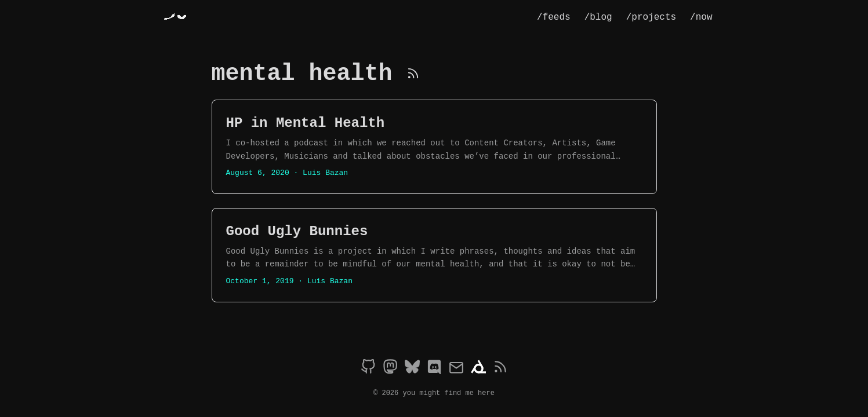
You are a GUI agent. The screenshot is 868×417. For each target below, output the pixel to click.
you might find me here (449, 392)
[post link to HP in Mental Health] (434, 147)
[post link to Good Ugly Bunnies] (434, 255)
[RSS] (413, 74)
